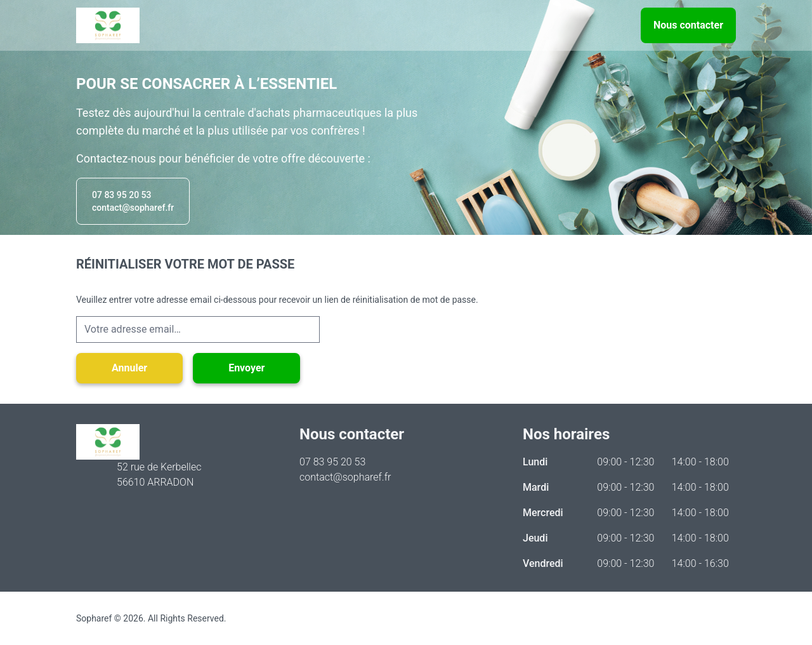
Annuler (129, 368)
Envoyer (246, 368)
